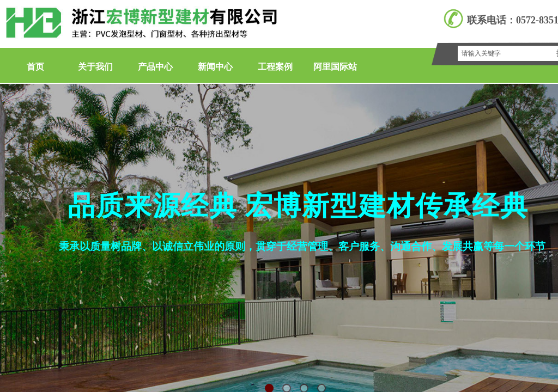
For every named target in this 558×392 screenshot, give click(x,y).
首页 (35, 67)
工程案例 (275, 67)
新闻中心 (215, 67)
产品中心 (155, 67)
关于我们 (95, 67)
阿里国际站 (335, 67)
